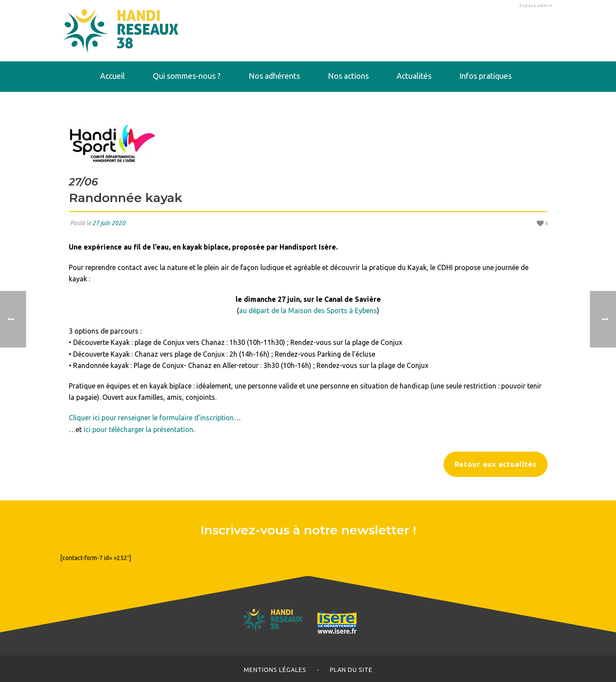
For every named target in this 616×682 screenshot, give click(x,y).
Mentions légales (275, 670)
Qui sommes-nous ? (187, 76)
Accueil (113, 76)
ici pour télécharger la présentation (138, 429)
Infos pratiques (485, 76)
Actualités (414, 76)
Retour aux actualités (496, 464)
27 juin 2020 (109, 223)
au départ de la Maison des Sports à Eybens (308, 311)
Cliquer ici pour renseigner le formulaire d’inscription (151, 418)
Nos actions (348, 76)
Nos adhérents (274, 76)
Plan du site (351, 670)
